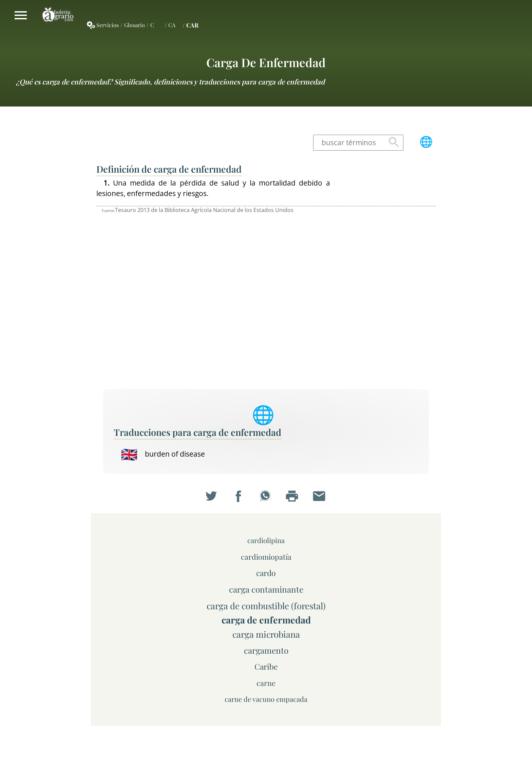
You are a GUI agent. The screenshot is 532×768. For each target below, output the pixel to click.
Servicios (108, 25)
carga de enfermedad (266, 62)
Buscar (394, 142)
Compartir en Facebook (239, 497)
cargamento (266, 650)
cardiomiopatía (266, 557)
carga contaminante (266, 589)
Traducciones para (197, 432)
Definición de (169, 169)
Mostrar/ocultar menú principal (21, 15)
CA (172, 25)
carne (266, 683)
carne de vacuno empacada (266, 699)
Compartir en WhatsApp (266, 497)
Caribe (266, 666)
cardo (266, 573)
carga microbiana (266, 634)
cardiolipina (266, 540)
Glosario (135, 25)
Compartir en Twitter (212, 497)
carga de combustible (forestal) (266, 606)
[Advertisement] (388, 280)
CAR (192, 25)
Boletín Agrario (58, 15)
